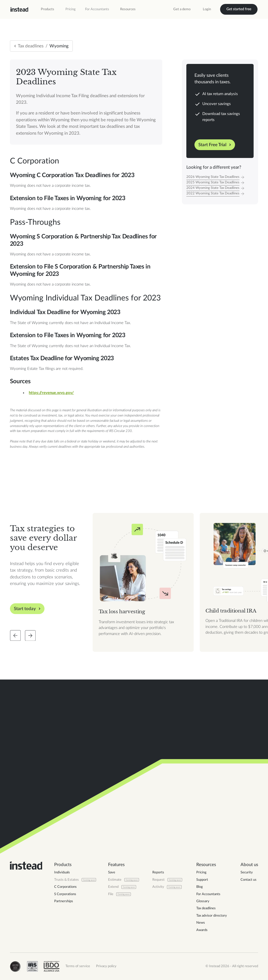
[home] (19, 9)
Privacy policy (106, 966)
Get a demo (182, 9)
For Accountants (97, 9)
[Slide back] (15, 636)
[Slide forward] (30, 636)
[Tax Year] (220, 177)
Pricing (71, 9)
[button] (48, 9)
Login (207, 9)
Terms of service (78, 966)
